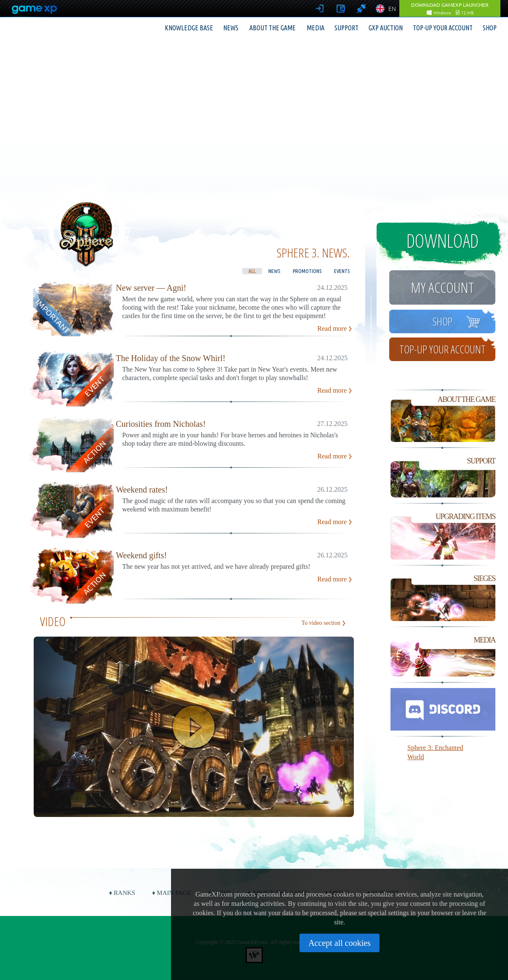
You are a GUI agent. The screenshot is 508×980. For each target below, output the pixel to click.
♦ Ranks (122, 893)
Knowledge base (189, 28)
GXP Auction (386, 28)
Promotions (307, 271)
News (231, 28)
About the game (273, 28)
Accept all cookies (340, 943)
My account (442, 287)
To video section (321, 623)
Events (342, 271)
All (252, 271)
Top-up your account (443, 28)
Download (442, 241)
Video (53, 621)
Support (346, 28)
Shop (490, 28)
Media (315, 28)
